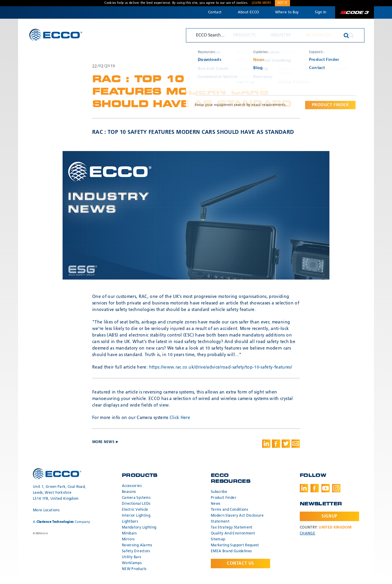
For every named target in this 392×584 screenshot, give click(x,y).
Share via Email (296, 444)
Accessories (132, 486)
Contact (215, 12)
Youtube (326, 488)
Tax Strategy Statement (232, 528)
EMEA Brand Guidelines (231, 551)
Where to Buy (287, 12)
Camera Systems (136, 498)
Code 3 (354, 12)
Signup (329, 516)
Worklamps (132, 563)
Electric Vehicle (135, 510)
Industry (281, 35)
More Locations (46, 510)
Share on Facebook (276, 444)
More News (285, 66)
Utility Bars (132, 557)
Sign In (321, 12)
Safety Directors (136, 551)
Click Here (180, 418)
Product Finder (224, 498)
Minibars (129, 534)
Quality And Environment (233, 534)
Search (351, 35)
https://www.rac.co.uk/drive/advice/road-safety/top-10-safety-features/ (221, 367)
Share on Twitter (286, 444)
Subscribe (219, 492)
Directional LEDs (136, 504)
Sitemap (218, 539)
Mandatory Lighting (139, 528)
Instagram (336, 488)
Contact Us (240, 564)
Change (307, 534)
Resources (318, 35)
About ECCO (248, 12)
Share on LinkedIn (266, 444)
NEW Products (134, 569)
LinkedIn (304, 488)
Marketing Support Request (235, 545)
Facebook (315, 488)
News (216, 504)
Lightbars (130, 522)
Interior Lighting (136, 516)
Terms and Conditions (230, 510)
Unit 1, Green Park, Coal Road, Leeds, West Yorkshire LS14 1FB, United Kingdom (59, 493)
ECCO (56, 35)
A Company (62, 522)
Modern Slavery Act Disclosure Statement (237, 519)
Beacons (129, 492)
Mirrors (128, 539)
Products (245, 35)
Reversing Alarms (137, 545)
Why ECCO (207, 35)
